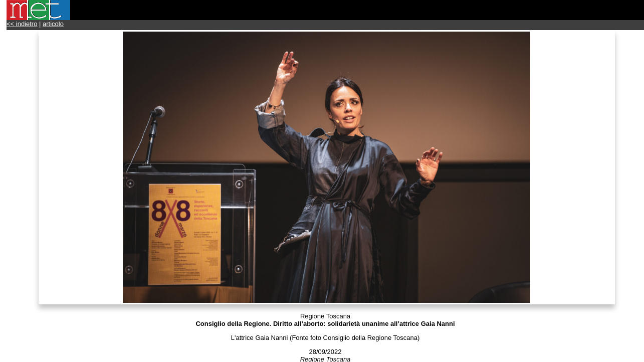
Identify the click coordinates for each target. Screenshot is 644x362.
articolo (53, 24)
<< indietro (22, 24)
